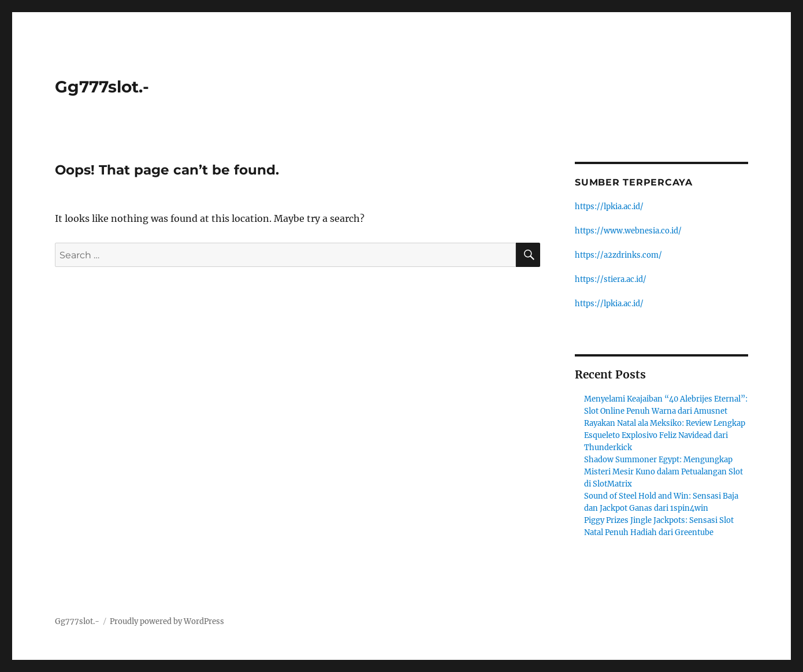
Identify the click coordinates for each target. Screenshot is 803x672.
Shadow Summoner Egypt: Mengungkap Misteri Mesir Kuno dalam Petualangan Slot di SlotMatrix (663, 472)
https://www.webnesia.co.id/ (628, 231)
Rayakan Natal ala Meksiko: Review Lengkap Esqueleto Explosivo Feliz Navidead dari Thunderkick (665, 435)
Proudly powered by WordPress (167, 621)
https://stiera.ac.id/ (611, 279)
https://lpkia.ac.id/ (609, 207)
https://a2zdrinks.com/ (618, 255)
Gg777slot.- (102, 87)
